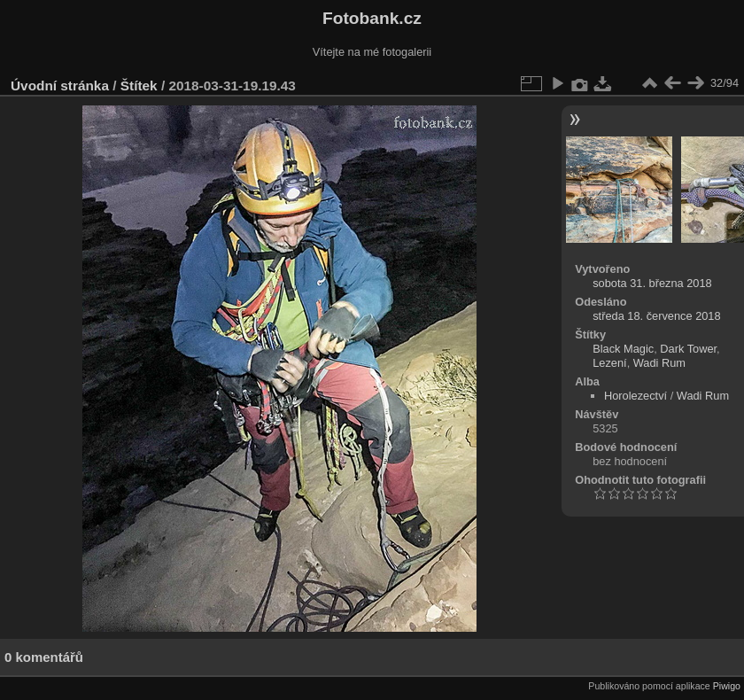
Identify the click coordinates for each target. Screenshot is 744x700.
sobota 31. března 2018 (652, 283)
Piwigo (727, 686)
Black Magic (623, 349)
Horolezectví (635, 396)
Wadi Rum (659, 363)
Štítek (139, 86)
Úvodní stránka (60, 86)
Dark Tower (688, 349)
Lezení (609, 363)
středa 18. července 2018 (656, 316)
